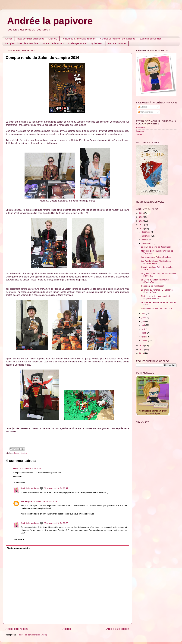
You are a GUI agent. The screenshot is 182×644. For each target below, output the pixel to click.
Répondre (18, 477)
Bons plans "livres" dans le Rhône (21, 43)
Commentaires (146, 112)
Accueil (67, 629)
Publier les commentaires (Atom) (32, 635)
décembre (146, 232)
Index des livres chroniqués (30, 39)
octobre (145, 240)
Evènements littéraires (150, 39)
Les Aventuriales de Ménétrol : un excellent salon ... (156, 262)
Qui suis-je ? (97, 43)
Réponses (21, 483)
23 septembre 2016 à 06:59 (45, 501)
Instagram (141, 131)
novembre (146, 236)
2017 (142, 225)
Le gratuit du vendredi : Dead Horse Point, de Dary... (157, 291)
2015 (142, 346)
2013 (142, 353)
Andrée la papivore (50, 21)
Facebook (140, 128)
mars (144, 333)
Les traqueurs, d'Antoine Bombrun (156, 257)
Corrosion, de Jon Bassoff (152, 286)
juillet (144, 317)
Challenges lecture (77, 43)
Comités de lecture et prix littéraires (118, 39)
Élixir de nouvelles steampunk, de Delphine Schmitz (156, 297)
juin (143, 321)
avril (144, 329)
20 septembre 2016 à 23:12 (31, 469)
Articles (9, 39)
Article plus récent (17, 629)
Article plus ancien (118, 629)
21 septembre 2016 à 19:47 (56, 488)
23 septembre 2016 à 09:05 (56, 523)
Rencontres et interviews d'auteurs (79, 39)
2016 (142, 229)
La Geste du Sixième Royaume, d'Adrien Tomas (155, 281)
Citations (53, 39)
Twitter (139, 135)
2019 (142, 217)
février (145, 337)
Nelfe (16, 469)
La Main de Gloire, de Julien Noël (156, 247)
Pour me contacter (117, 43)
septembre (147, 244)
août (144, 314)
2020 (142, 213)
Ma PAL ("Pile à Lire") (53, 43)
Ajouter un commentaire (18, 548)
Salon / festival (21, 453)
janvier (145, 341)
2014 (142, 349)
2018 (142, 221)
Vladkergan (26, 501)
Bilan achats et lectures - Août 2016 (157, 309)
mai (144, 325)
